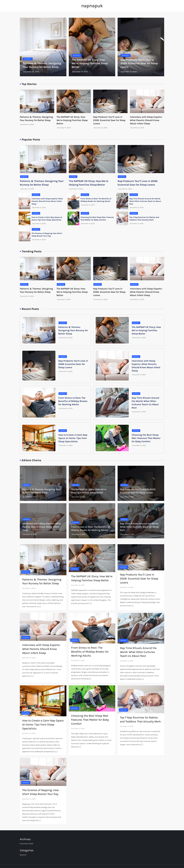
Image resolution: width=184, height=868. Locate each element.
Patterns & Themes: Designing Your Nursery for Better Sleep (73, 330)
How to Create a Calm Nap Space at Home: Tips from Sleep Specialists (73, 438)
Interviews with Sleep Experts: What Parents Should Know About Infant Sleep (146, 120)
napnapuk (92, 6)
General (28, 59)
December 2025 (27, 844)
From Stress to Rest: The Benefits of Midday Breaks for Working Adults (73, 401)
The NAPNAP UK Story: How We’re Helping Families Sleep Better (90, 63)
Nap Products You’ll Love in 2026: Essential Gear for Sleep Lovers (139, 63)
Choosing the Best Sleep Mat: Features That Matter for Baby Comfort (146, 438)
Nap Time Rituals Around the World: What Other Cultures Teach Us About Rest (145, 201)
